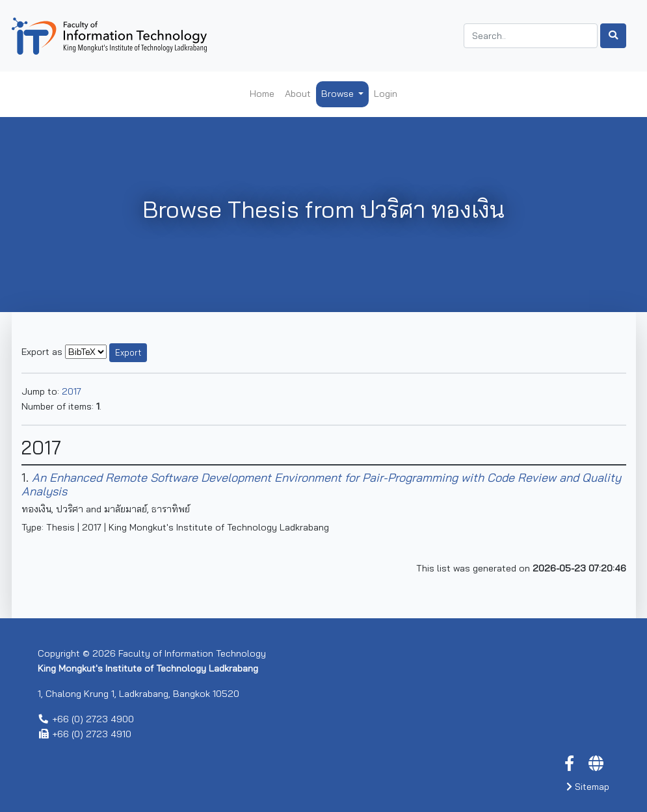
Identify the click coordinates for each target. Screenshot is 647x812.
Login (386, 94)
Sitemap (588, 787)
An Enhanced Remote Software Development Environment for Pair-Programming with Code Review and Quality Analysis (321, 485)
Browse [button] (339, 94)
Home (262, 94)
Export (128, 352)
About (298, 94)
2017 (72, 391)
